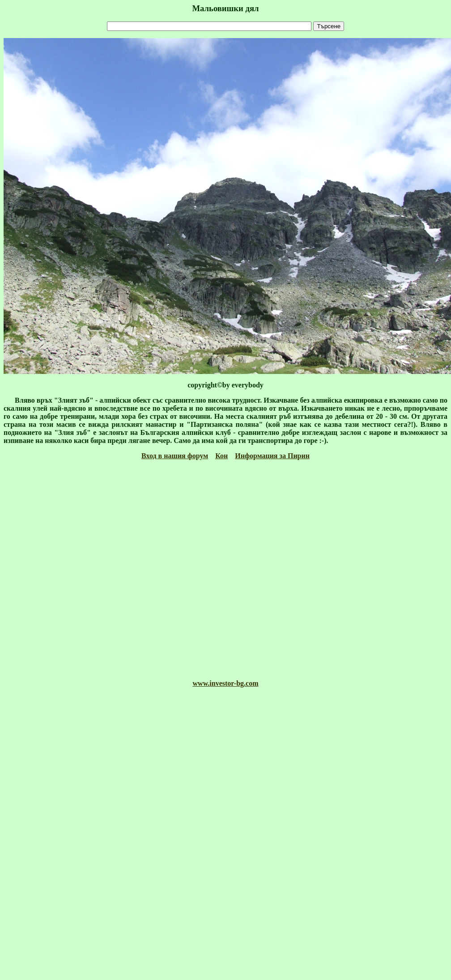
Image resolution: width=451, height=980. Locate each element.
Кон (221, 456)
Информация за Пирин (272, 456)
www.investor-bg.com (226, 683)
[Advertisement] (224, 570)
